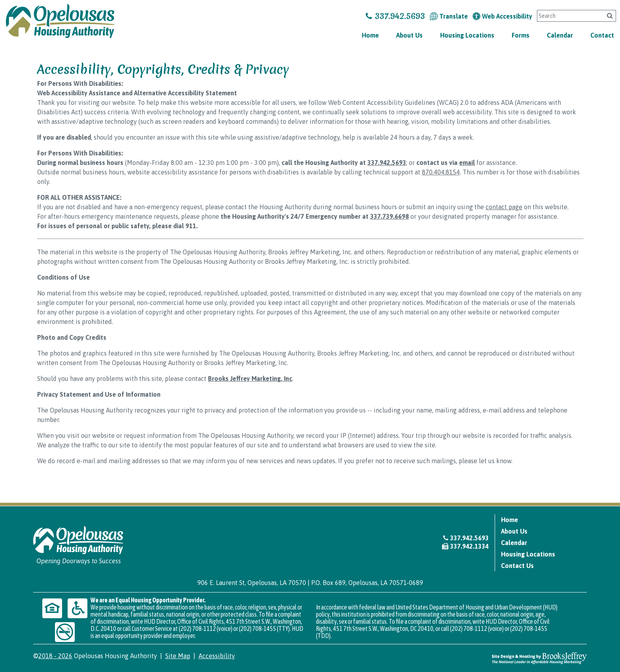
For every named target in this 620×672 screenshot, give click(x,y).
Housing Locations (467, 35)
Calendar (560, 35)
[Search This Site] (569, 16)
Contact (602, 35)
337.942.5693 (395, 16)
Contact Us (517, 566)
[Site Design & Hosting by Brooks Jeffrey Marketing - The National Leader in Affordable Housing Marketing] (539, 658)
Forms (521, 35)
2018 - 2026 (55, 656)
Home (370, 35)
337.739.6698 (389, 216)
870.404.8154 (441, 172)
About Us (409, 35)
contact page (504, 207)
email (467, 163)
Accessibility (217, 656)
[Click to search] (610, 15)
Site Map (178, 656)
